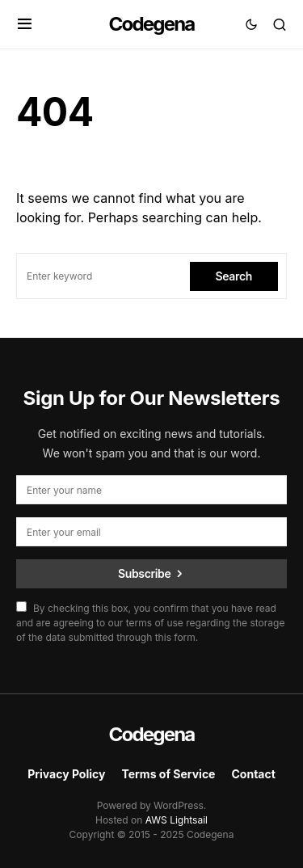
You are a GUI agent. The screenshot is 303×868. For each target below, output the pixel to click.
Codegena (152, 24)
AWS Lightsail (177, 820)
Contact (253, 774)
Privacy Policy (66, 774)
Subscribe (144, 573)
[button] (25, 24)
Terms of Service (168, 774)
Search (234, 276)
